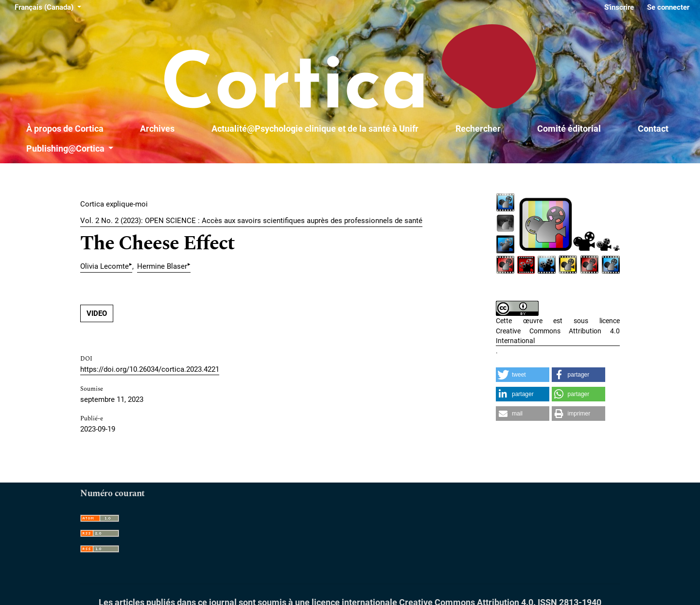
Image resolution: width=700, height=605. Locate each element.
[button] (523, 375)
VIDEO (97, 313)
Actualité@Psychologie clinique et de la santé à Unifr (315, 129)
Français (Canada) (49, 7)
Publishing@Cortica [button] (66, 148)
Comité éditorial (569, 129)
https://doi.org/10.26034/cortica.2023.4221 (150, 369)
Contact (653, 129)
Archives (157, 129)
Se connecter (668, 7)
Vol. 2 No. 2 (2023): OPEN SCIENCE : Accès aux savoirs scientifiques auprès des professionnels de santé (251, 221)
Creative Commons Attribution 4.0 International (558, 336)
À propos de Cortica (65, 129)
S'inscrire (619, 7)
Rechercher (478, 129)
